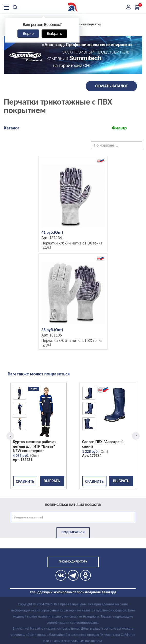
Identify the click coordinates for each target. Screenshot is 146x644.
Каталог (12, 128)
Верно (28, 33)
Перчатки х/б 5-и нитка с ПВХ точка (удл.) (72, 343)
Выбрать (54, 33)
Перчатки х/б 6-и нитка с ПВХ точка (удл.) (72, 245)
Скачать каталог (111, 86)
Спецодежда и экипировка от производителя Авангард (73, 592)
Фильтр (119, 128)
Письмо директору (73, 561)
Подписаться (73, 532)
